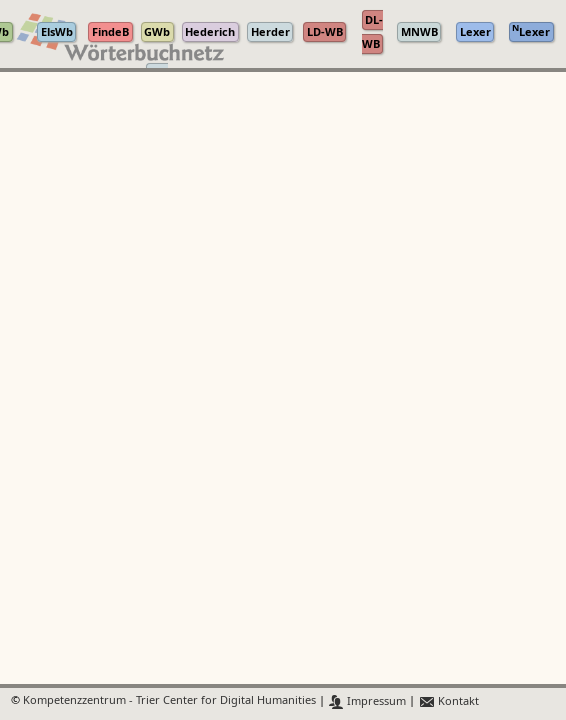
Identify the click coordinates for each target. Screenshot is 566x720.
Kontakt (448, 701)
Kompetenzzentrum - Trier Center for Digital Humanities (169, 701)
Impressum (367, 701)
